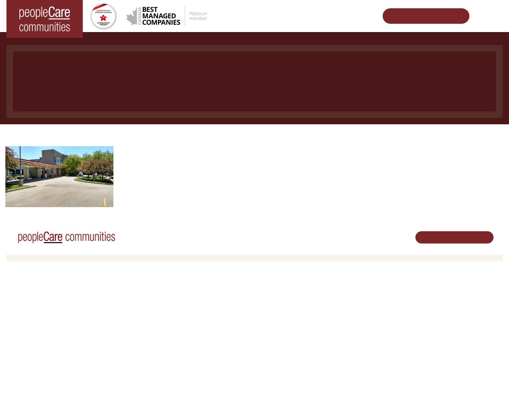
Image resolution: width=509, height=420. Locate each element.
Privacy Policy (147, 403)
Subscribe (353, 369)
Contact (352, 379)
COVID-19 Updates (157, 312)
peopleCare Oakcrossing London (47, 321)
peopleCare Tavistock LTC (40, 330)
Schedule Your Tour (420, 16)
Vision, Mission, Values (368, 294)
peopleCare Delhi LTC (36, 349)
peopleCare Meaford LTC (39, 340)
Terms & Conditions (107, 403)
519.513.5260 (440, 318)
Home (105, 135)
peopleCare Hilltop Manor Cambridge (52, 312)
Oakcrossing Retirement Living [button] (169, 303)
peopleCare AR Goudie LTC (211, 135)
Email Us (435, 330)
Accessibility (356, 360)
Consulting (354, 351)
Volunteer (270, 303)
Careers (269, 294)
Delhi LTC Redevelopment (164, 330)
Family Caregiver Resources (167, 321)
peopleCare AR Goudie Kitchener (48, 303)
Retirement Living (157, 294)
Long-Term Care (145, 135)
